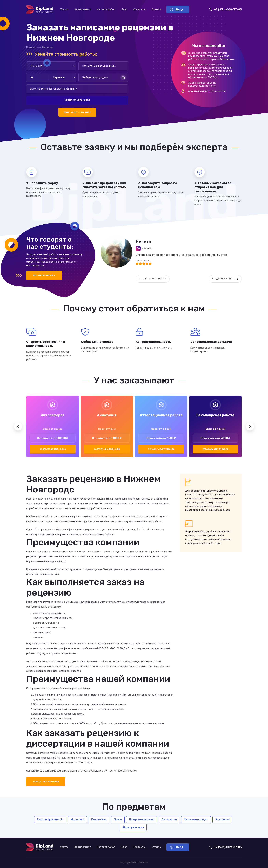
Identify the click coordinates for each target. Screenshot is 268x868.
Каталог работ (106, 9)
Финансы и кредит (196, 820)
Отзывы (156, 9)
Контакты (139, 9)
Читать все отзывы (44, 275)
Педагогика (99, 820)
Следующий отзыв (225, 279)
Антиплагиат (83, 9)
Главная (31, 48)
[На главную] (40, 10)
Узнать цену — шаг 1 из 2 (77, 112)
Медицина (77, 820)
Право (118, 820)
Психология (169, 820)
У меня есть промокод (77, 100)
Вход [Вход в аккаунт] (177, 9)
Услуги (64, 9)
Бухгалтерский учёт (50, 820)
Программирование (142, 820)
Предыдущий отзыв (153, 279)
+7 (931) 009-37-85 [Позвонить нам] (226, 9)
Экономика (222, 820)
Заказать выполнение (53, 449)
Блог (124, 9)
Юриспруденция (133, 827)
